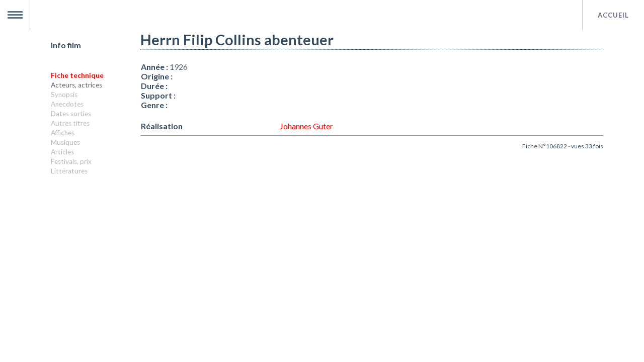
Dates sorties (71, 114)
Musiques (65, 142)
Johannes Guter (306, 126)
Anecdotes (67, 104)
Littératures (69, 171)
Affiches (63, 133)
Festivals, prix (71, 161)
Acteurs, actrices (76, 85)
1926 (179, 67)
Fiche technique (77, 75)
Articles (62, 152)
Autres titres (70, 123)
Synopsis (64, 95)
